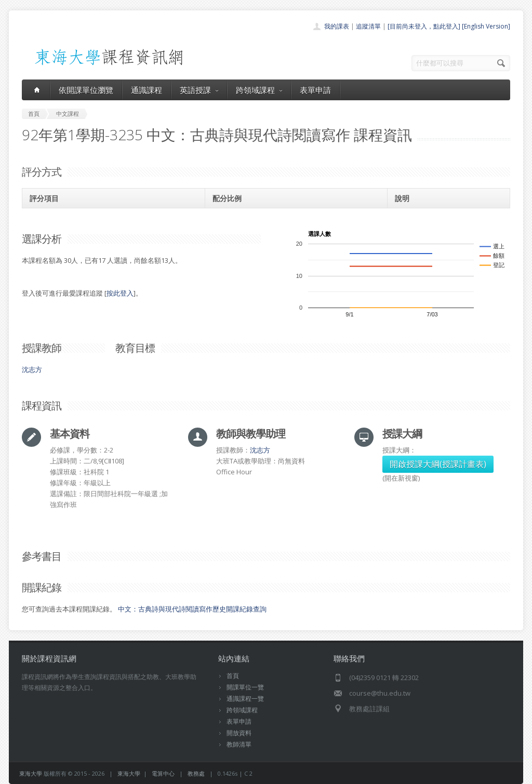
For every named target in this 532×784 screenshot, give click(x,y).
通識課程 (147, 90)
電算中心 (163, 773)
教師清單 (239, 744)
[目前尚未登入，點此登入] (424, 26)
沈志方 (32, 369)
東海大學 (31, 773)
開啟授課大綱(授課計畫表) (438, 464)
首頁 (233, 676)
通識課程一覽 (245, 699)
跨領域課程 (259, 90)
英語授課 (199, 90)
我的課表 (337, 26)
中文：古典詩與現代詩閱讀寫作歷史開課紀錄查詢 (192, 609)
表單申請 (315, 90)
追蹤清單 (368, 26)
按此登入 (120, 293)
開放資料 (239, 733)
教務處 (196, 773)
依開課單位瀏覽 (86, 90)
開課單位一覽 (245, 687)
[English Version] (486, 26)
